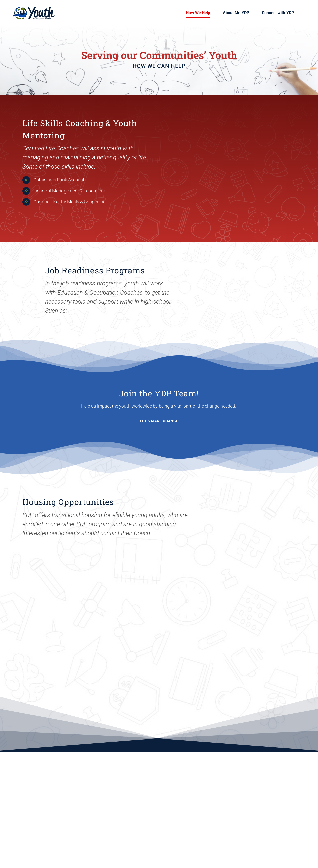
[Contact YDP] (159, 421)
